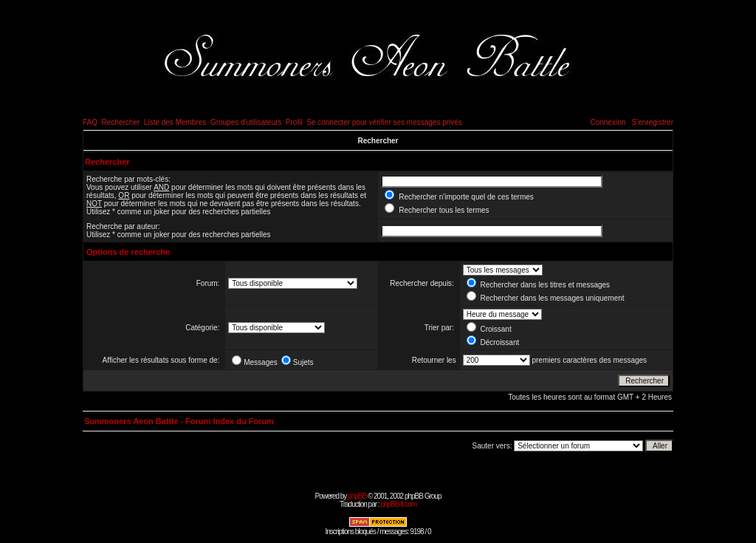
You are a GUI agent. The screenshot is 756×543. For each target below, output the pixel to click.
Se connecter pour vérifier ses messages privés (384, 122)
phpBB (357, 496)
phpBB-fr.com (398, 504)
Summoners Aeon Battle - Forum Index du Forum (179, 421)
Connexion (608, 122)
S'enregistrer (653, 122)
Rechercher (121, 122)
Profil (294, 122)
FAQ (90, 122)
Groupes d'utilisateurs (246, 122)
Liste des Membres (175, 122)
